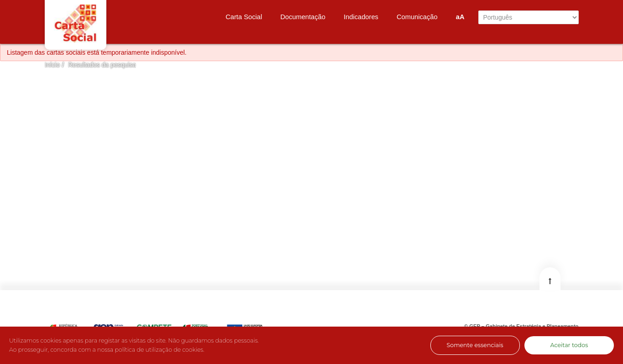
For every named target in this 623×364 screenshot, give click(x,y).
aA (460, 17)
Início (52, 65)
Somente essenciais (475, 345)
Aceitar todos (569, 345)
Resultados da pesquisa (102, 65)
